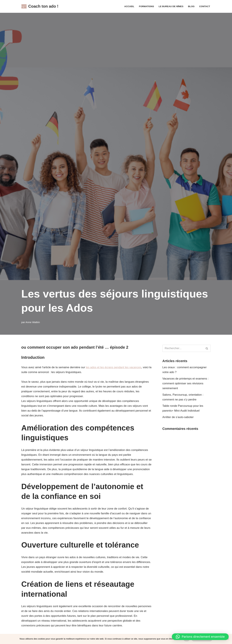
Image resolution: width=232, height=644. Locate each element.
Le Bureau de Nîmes (171, 6)
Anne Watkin (33, 322)
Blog (191, 6)
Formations (146, 6)
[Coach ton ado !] (40, 6)
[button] (200, 637)
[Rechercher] (183, 348)
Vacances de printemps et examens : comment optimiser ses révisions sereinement (185, 383)
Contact (205, 6)
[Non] (228, 639)
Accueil (129, 6)
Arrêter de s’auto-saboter (178, 417)
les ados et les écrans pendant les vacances (114, 367)
